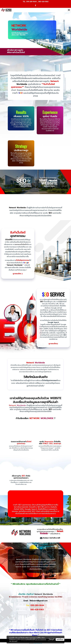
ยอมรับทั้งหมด (60, 639)
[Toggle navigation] (69, 10)
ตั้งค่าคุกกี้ (52, 639)
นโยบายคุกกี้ (14, 641)
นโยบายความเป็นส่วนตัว (41, 639)
